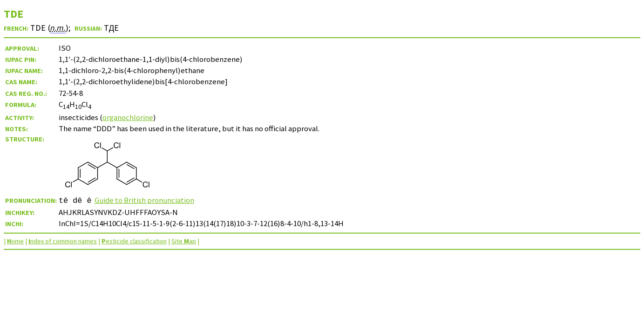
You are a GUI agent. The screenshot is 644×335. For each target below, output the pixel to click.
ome (15, 241)
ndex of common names (63, 241)
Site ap (184, 241)
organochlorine (128, 117)
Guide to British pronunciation (144, 200)
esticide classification (134, 241)
